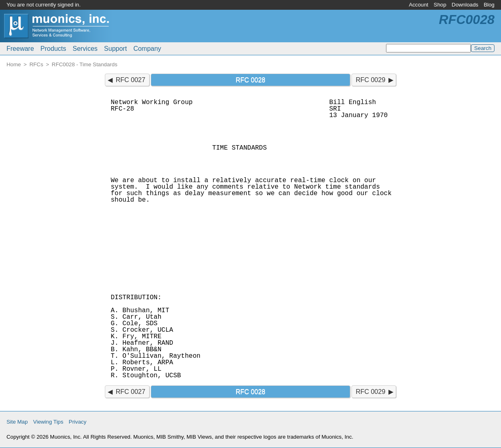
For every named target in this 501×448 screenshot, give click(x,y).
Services (85, 49)
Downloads (465, 5)
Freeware (20, 49)
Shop (440, 5)
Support (115, 49)
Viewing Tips (48, 422)
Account (419, 5)
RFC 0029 (370, 80)
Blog (489, 5)
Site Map (17, 422)
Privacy (78, 422)
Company (147, 49)
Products (53, 49)
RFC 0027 (131, 80)
